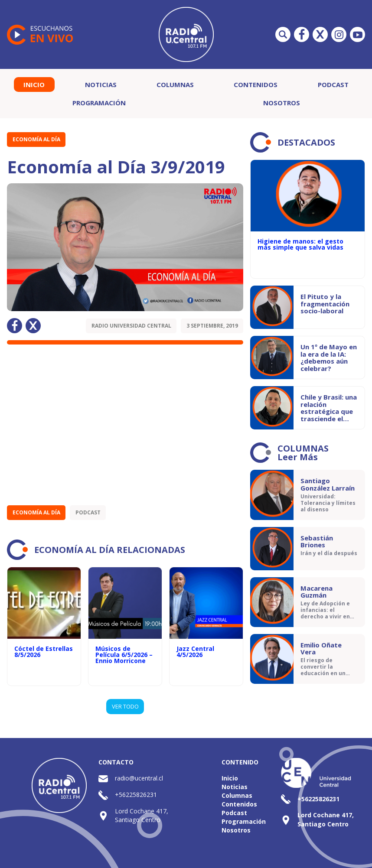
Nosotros (282, 103)
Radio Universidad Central (131, 326)
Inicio (34, 85)
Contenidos (256, 85)
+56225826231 (136, 795)
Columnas (175, 85)
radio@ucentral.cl (139, 778)
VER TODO (125, 706)
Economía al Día (36, 139)
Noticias (101, 85)
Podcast (333, 85)
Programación (99, 103)
